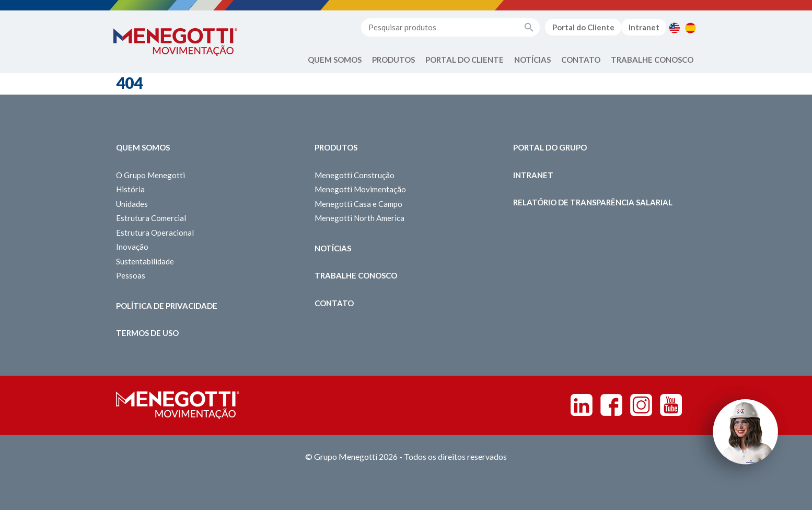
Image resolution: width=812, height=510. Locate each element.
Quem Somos (335, 60)
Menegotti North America (359, 218)
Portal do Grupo (550, 147)
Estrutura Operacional (155, 233)
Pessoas (131, 275)
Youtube (671, 405)
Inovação (132, 247)
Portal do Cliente (583, 27)
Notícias (532, 60)
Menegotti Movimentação (360, 189)
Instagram (641, 405)
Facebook (611, 405)
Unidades (132, 204)
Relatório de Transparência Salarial (593, 202)
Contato (581, 60)
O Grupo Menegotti (150, 175)
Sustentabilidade (145, 261)
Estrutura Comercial (151, 218)
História (130, 189)
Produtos (393, 60)
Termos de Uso (147, 333)
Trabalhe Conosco (652, 60)
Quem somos (143, 147)
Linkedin (582, 405)
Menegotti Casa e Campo (358, 204)
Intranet (644, 27)
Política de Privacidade (167, 306)
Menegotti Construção (355, 175)
